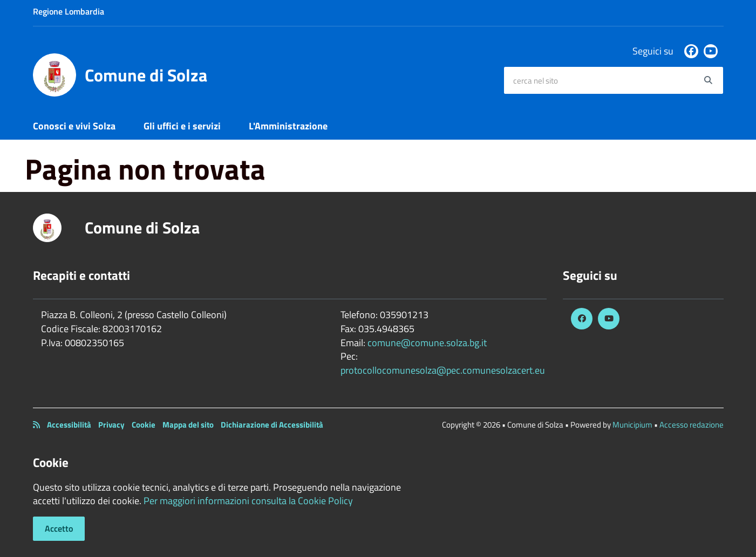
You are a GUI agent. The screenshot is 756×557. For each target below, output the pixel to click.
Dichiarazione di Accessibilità (272, 425)
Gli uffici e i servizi (182, 126)
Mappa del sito (188, 425)
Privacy (111, 425)
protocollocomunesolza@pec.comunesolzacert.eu (443, 370)
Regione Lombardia (69, 11)
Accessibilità (69, 425)
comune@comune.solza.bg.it (427, 343)
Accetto (59, 528)
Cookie (144, 425)
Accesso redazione (692, 425)
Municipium (632, 425)
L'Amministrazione (288, 126)
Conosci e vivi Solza (74, 126)
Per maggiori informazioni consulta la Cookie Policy (248, 501)
